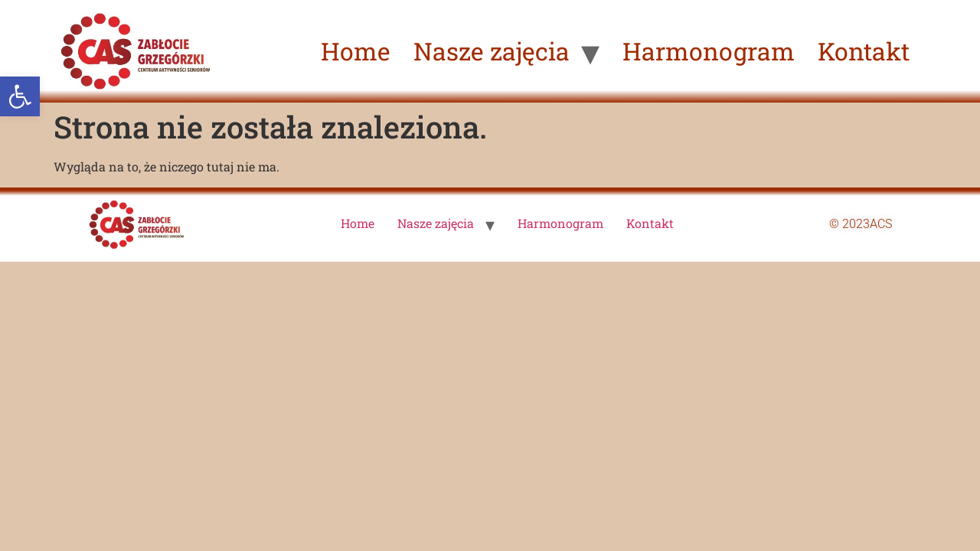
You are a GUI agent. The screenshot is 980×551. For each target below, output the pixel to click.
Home (356, 51)
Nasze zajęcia (492, 51)
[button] (20, 96)
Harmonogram (709, 51)
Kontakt (864, 51)
